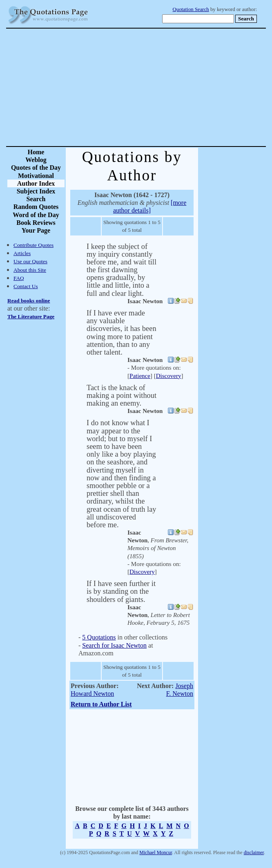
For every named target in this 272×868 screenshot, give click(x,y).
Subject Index (36, 191)
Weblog (36, 160)
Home (36, 152)
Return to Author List (101, 704)
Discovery (169, 376)
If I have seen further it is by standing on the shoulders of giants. (121, 591)
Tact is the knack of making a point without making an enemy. (122, 395)
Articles (22, 253)
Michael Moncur (156, 852)
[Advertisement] (165, 87)
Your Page (36, 230)
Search (36, 199)
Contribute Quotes (33, 245)
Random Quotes (36, 207)
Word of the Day (36, 215)
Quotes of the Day (36, 168)
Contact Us (26, 286)
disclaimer (254, 852)
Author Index (36, 183)
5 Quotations (99, 637)
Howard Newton (92, 694)
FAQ (19, 278)
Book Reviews (36, 223)
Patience (140, 376)
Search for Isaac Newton (114, 645)
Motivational (36, 176)
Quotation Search (191, 9)
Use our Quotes (30, 261)
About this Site (30, 270)
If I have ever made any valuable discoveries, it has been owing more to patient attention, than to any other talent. (122, 333)
